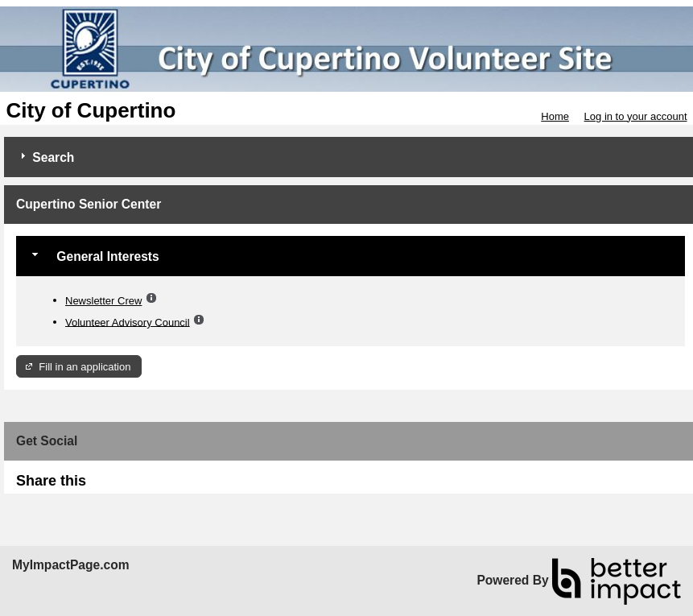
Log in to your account (636, 116)
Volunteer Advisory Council (128, 322)
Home (555, 116)
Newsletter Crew (103, 301)
